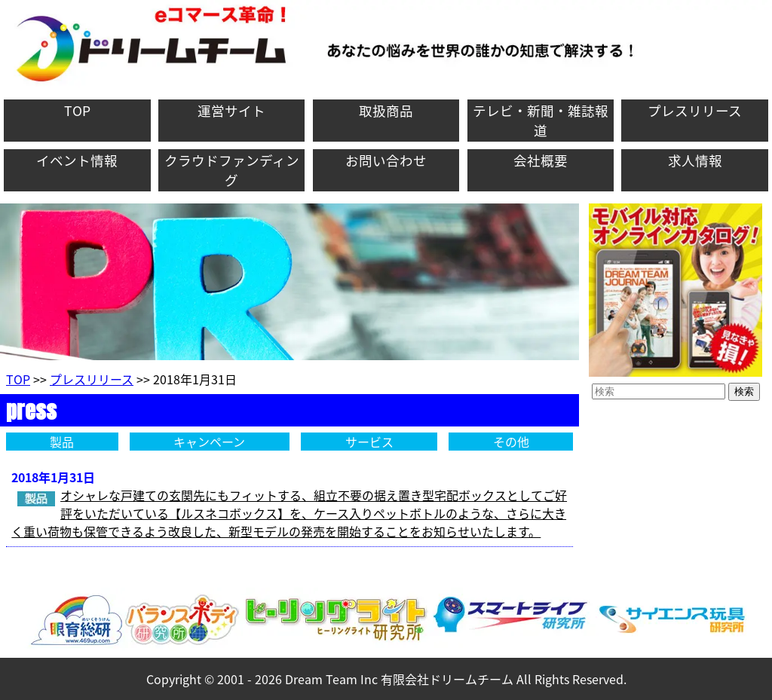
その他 (511, 442)
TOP (77, 111)
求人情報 (695, 160)
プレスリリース (695, 111)
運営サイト (231, 111)
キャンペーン (209, 442)
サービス (369, 442)
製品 (62, 442)
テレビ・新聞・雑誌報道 (541, 121)
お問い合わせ (386, 160)
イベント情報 (77, 160)
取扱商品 (386, 111)
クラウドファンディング (232, 170)
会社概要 (541, 160)
